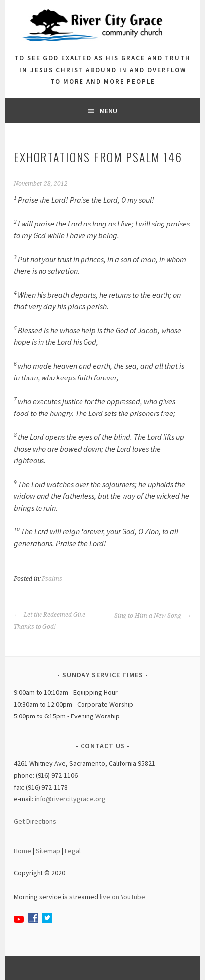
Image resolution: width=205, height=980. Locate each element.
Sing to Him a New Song (153, 616)
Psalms (52, 579)
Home (22, 851)
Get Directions (35, 821)
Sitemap (48, 851)
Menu (108, 111)
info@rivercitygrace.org (70, 799)
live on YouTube (123, 897)
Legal (73, 851)
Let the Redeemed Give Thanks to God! (50, 621)
